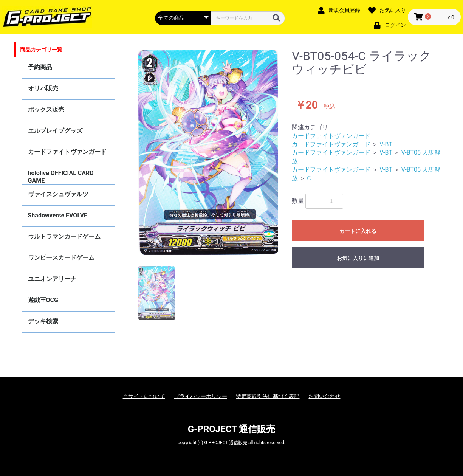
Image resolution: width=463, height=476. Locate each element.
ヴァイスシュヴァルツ (58, 194)
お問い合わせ (324, 396)
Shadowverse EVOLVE (58, 215)
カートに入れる (358, 231)
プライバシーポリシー (201, 396)
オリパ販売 (43, 88)
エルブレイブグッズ (55, 131)
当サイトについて (144, 396)
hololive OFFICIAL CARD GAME (61, 177)
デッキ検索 (43, 321)
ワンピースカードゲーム (61, 258)
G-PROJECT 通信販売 (232, 429)
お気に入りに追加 (358, 258)
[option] (208, 152)
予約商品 (40, 67)
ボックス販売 (46, 109)
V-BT (386, 144)
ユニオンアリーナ (52, 279)
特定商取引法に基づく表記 (268, 396)
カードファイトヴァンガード (67, 152)
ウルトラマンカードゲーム (64, 236)
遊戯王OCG (43, 300)
